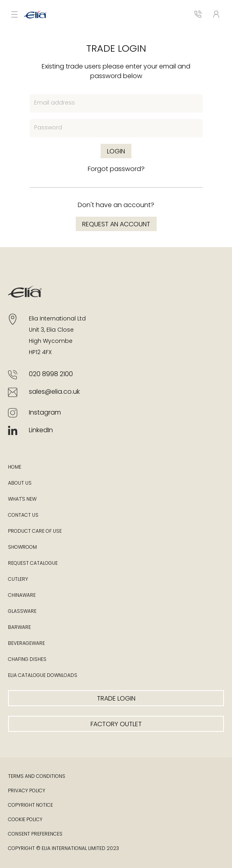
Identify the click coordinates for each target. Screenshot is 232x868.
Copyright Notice (30, 806)
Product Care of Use (35, 532)
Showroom (22, 548)
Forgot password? (116, 169)
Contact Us (23, 516)
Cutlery (18, 580)
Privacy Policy (27, 791)
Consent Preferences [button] (35, 834)
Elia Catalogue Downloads (43, 676)
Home (15, 467)
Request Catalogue (33, 564)
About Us (20, 483)
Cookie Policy (25, 820)
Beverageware (26, 644)
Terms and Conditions (37, 777)
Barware (19, 628)
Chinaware (22, 596)
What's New (22, 499)
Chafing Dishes (27, 660)
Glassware (22, 612)
